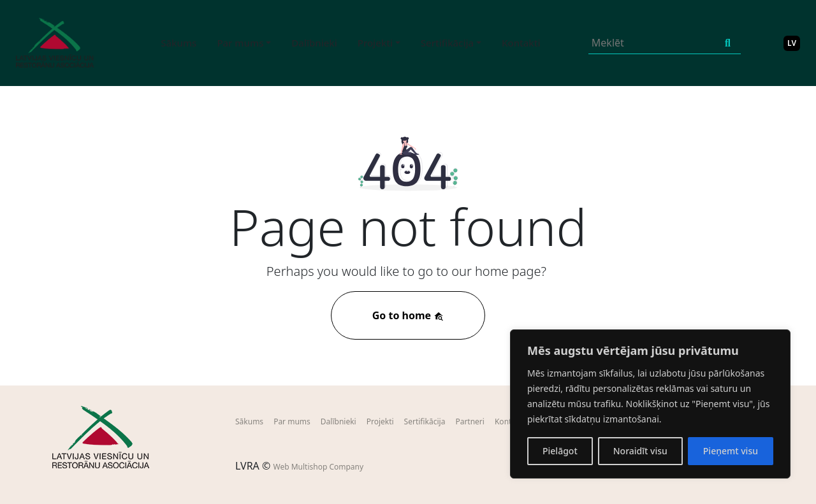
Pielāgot (560, 451)
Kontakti (521, 43)
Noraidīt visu (640, 451)
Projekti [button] (375, 43)
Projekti (380, 421)
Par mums (292, 421)
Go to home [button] (408, 315)
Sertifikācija (425, 421)
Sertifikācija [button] (447, 43)
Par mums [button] (240, 43)
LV (792, 43)
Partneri (470, 421)
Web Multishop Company (318, 467)
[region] (650, 404)
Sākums (178, 43)
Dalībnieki (314, 43)
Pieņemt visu (731, 451)
